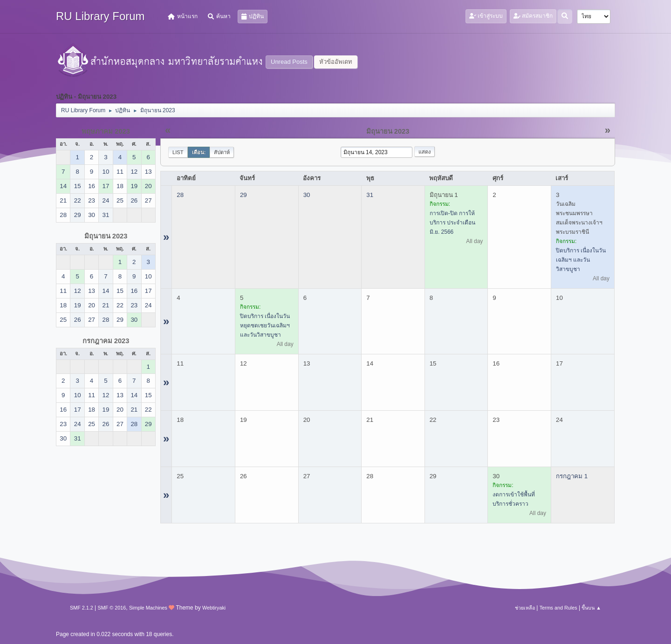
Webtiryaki (214, 608)
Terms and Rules (558, 608)
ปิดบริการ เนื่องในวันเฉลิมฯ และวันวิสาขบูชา (581, 260)
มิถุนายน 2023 (106, 236)
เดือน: (199, 152)
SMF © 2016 (112, 608)
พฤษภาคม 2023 (106, 131)
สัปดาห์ (222, 152)
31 (370, 195)
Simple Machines (148, 608)
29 (243, 195)
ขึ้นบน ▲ (591, 608)
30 (307, 195)
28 (180, 195)
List (178, 152)
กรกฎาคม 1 (572, 476)
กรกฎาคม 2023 (106, 341)
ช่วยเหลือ (525, 608)
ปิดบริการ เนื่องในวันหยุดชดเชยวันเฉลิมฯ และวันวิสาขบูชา (265, 325)
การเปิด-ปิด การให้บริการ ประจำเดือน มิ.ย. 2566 (452, 223)
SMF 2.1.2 (82, 608)
